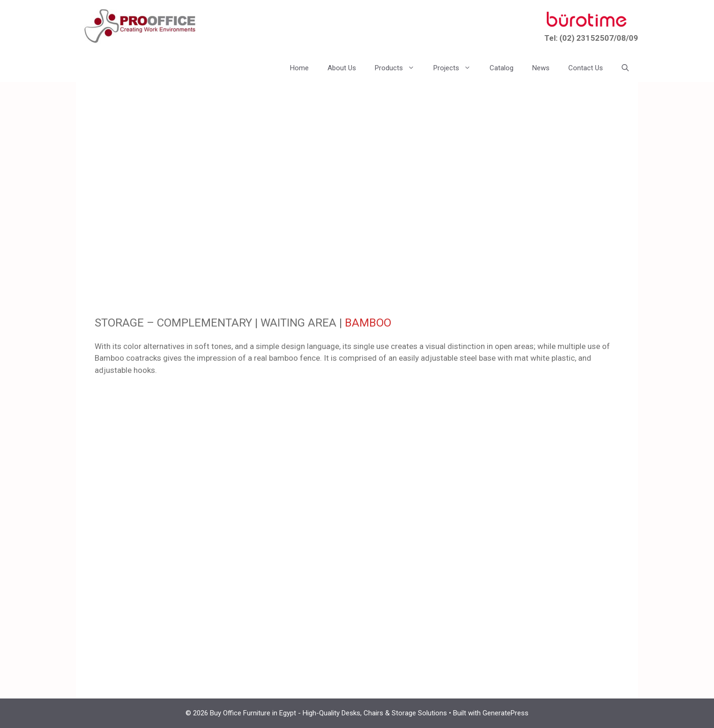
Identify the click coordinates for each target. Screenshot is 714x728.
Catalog (502, 68)
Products (399, 68)
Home (299, 68)
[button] (625, 68)
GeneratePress (506, 713)
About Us (342, 68)
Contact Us (586, 68)
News (541, 68)
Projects (457, 68)
